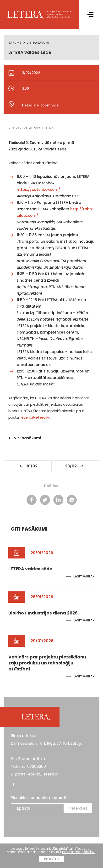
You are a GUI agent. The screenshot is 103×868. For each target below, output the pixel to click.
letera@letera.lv (35, 417)
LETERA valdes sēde (30, 569)
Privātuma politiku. (79, 852)
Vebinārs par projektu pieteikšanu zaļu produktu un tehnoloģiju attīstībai (47, 663)
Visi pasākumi (38, 43)
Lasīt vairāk (84, 576)
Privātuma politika (28, 759)
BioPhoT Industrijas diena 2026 (43, 613)
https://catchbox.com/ (38, 189)
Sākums (15, 43)
